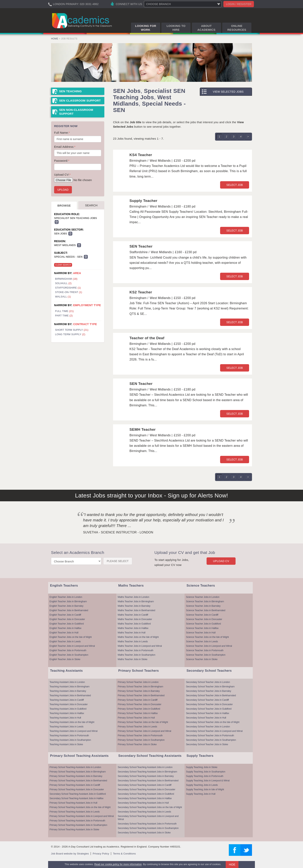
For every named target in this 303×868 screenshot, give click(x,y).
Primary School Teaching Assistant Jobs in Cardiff (75, 785)
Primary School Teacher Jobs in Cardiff (137, 700)
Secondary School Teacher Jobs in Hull (206, 718)
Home (55, 39)
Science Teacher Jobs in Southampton (206, 655)
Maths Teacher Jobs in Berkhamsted (136, 610)
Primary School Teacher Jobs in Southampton (141, 740)
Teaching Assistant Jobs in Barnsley (68, 691)
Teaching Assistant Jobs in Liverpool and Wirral (73, 731)
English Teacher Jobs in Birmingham (68, 601)
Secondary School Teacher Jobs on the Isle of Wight (213, 722)
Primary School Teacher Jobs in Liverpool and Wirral (144, 731)
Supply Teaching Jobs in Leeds (202, 785)
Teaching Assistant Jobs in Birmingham (69, 686)
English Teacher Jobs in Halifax (65, 628)
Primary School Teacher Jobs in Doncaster (139, 704)
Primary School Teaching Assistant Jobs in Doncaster (77, 789)
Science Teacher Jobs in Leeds (202, 641)
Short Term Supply (72, 330)
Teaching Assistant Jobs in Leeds (66, 727)
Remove (57, 222)
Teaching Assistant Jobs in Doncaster (69, 704)
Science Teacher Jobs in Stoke (202, 659)
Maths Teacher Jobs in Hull (131, 633)
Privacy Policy (101, 854)
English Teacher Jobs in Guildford (67, 624)
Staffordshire (68, 288)
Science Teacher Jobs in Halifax (202, 628)
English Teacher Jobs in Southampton (69, 655)
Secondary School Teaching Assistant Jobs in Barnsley (146, 776)
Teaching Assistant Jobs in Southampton (70, 740)
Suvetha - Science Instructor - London (118, 532)
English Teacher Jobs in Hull (64, 633)
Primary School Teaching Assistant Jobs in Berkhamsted (78, 780)
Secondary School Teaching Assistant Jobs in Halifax (76, 798)
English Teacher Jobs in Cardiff (65, 615)
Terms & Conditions (124, 854)
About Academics (206, 28)
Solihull (63, 283)
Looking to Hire (176, 28)
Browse (64, 205)
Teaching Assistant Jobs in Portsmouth (69, 735)
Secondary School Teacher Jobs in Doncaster (209, 704)
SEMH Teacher (143, 429)
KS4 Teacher (141, 155)
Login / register (239, 4)
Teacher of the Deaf (147, 338)
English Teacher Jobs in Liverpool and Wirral (72, 646)
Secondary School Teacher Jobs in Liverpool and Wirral (214, 731)
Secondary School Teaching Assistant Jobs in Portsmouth (147, 824)
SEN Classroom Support (80, 100)
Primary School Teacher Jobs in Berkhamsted (141, 695)
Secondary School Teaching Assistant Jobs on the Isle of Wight (150, 807)
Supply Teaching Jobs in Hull (201, 794)
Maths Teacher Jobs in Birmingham (136, 601)
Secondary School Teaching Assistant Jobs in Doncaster (146, 789)
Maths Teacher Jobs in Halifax (133, 628)
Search (91, 205)
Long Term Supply (70, 334)
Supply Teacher (143, 201)
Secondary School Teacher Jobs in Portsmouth (210, 735)
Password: (62, 161)
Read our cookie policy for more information (118, 864)
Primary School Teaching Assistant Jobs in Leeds (75, 812)
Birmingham (66, 279)
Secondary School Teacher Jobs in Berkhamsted (211, 695)
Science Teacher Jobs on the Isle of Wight (207, 637)
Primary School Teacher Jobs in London (138, 682)
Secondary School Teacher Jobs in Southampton (211, 740)
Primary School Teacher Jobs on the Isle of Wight (143, 722)
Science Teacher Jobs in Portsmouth (205, 650)
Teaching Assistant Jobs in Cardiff (67, 700)
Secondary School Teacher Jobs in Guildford (209, 709)
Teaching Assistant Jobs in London (67, 682)
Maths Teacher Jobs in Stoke (132, 659)
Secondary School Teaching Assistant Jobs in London (145, 767)
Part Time (64, 316)
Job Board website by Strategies (70, 854)
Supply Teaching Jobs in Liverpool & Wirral (208, 780)
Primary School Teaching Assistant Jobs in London (75, 767)
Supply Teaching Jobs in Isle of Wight (205, 789)
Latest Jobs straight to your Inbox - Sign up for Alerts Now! (151, 495)
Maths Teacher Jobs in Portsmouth (135, 650)
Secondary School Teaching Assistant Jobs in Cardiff (145, 785)
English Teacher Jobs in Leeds (65, 641)
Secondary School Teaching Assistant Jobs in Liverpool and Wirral (148, 818)
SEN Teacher (141, 246)
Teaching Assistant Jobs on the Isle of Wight (72, 722)
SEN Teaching (70, 91)
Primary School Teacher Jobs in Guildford (139, 709)
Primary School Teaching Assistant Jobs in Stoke (74, 829)
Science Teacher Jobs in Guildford (203, 624)
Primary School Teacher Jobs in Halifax (138, 713)
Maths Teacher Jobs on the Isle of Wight (138, 637)
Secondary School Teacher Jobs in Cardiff (207, 700)
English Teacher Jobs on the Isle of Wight (71, 637)
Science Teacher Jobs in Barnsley (203, 606)
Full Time (64, 311)
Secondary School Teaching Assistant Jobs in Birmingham (147, 772)
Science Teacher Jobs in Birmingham (205, 601)
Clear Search (63, 265)
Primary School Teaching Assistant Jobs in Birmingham (78, 772)
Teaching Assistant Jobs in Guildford (68, 709)
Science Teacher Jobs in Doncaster (204, 619)
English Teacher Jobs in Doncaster (67, 619)
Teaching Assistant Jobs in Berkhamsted (70, 695)
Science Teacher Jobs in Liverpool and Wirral (209, 646)
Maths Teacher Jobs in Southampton (136, 655)
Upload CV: (62, 175)
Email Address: (65, 147)
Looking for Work (146, 28)
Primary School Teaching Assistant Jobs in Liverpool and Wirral (82, 816)
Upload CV (221, 561)
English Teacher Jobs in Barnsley (66, 606)
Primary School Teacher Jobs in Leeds (137, 727)
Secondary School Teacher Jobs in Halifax (207, 713)
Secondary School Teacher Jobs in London (208, 682)
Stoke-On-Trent (69, 292)
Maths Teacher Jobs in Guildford (134, 624)
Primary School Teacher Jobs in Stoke (137, 744)
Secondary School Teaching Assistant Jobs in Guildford (78, 794)
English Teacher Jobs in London (66, 597)
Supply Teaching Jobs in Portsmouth (205, 776)
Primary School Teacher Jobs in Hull (136, 718)
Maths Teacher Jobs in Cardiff (133, 615)
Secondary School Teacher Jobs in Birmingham (210, 686)
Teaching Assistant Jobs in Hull (65, 718)
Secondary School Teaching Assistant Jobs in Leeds (144, 812)
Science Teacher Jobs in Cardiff (202, 615)
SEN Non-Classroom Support (76, 112)
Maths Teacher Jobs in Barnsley (134, 606)
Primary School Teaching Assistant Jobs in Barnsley (76, 776)
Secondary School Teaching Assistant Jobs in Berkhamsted (148, 780)
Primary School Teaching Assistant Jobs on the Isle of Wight (80, 807)
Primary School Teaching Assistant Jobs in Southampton (78, 825)
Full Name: (62, 133)
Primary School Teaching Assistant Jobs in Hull (73, 803)
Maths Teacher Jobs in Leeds (133, 641)
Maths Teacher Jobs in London (133, 597)
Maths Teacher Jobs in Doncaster (135, 619)
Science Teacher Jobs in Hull (201, 633)
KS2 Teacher (141, 292)
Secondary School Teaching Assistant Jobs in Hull (143, 803)
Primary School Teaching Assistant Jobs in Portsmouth (77, 821)
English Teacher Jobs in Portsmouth (68, 650)
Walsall (63, 297)
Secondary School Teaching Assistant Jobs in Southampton (148, 828)
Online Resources (237, 28)
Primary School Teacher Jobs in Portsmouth (140, 735)
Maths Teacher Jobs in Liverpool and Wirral (140, 646)
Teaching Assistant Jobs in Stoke (66, 744)
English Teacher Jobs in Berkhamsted (69, 610)
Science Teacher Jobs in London (203, 597)
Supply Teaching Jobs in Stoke (202, 767)
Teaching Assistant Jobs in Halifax (67, 713)
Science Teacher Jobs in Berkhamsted (206, 610)
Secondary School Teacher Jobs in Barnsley (209, 691)
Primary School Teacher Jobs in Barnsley (139, 691)
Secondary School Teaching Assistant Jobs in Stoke (144, 833)
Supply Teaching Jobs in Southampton (206, 772)
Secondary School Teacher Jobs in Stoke (207, 744)
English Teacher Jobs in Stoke (65, 659)
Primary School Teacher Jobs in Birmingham (140, 686)
